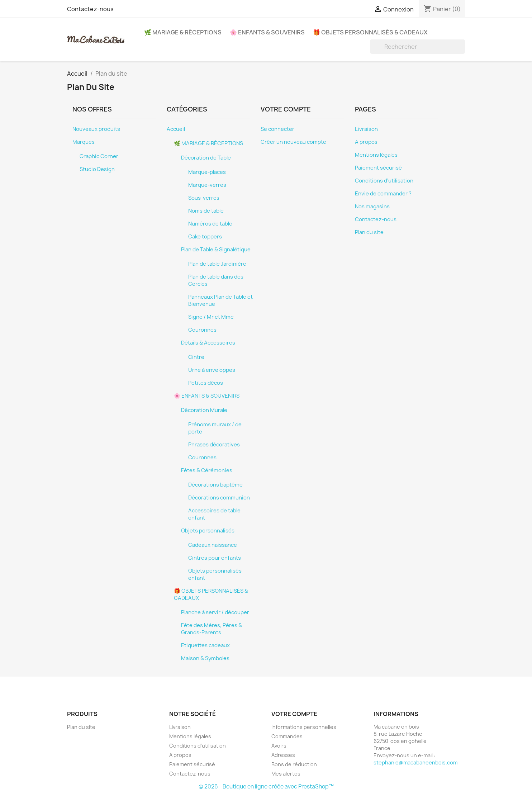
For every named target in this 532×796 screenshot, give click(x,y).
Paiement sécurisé (378, 168)
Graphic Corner (99, 156)
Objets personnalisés (208, 531)
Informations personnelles (304, 727)
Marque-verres (207, 185)
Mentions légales (376, 155)
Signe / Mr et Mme (211, 317)
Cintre (196, 357)
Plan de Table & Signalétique (216, 250)
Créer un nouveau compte (293, 142)
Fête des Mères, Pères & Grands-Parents (212, 629)
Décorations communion (219, 498)
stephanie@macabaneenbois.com (415, 762)
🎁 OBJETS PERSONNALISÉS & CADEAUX (370, 32)
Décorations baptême (215, 485)
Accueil (176, 129)
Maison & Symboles (205, 658)
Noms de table (206, 211)
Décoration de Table (206, 158)
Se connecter (277, 129)
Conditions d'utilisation (384, 181)
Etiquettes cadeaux (205, 645)
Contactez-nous (90, 9)
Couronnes (202, 330)
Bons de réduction (294, 764)
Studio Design (97, 169)
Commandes (287, 736)
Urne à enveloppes (212, 370)
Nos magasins (372, 207)
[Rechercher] (417, 47)
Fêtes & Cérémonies (207, 470)
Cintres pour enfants (215, 558)
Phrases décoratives (214, 445)
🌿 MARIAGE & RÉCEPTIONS (183, 32)
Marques (84, 142)
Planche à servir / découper (215, 612)
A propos (366, 142)
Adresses (283, 755)
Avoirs (279, 746)
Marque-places (207, 172)
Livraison (366, 129)
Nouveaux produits (96, 129)
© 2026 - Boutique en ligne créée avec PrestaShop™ (266, 786)
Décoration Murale (204, 410)
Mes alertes (286, 774)
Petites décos (206, 383)
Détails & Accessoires (208, 343)
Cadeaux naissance (213, 545)
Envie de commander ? (383, 194)
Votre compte (294, 714)
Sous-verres (204, 198)
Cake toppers (205, 237)
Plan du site (369, 232)
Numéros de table (210, 224)
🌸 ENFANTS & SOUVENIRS (267, 32)
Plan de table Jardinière (217, 264)
